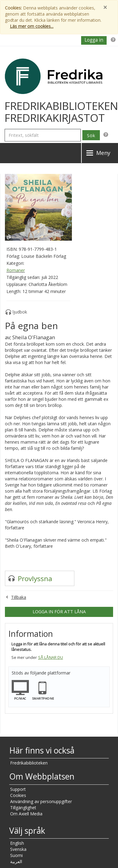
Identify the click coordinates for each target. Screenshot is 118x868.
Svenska (18, 849)
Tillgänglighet (23, 808)
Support (18, 789)
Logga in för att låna (59, 611)
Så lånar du (51, 658)
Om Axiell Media (26, 814)
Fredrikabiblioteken (29, 763)
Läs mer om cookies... (32, 26)
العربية (16, 861)
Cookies (18, 795)
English (17, 843)
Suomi (16, 855)
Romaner (16, 270)
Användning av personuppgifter (41, 801)
